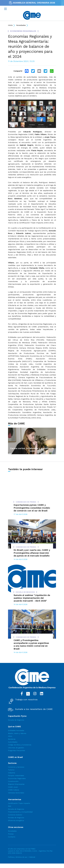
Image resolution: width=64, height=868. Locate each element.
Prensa (11, 834)
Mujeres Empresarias (16, 784)
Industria (12, 773)
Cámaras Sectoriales (16, 793)
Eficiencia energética (16, 820)
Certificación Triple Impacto (19, 803)
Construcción (13, 781)
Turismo (11, 770)
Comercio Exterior (15, 815)
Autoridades (13, 742)
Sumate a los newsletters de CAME (34, 709)
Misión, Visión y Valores (17, 733)
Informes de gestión (16, 748)
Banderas (12, 739)
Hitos (10, 736)
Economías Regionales (17, 778)
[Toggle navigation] (5, 9)
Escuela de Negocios (16, 720)
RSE (10, 806)
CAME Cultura (13, 790)
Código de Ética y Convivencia (20, 745)
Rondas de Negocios (16, 818)
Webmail (32, 857)
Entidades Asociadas (16, 730)
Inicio (10, 25)
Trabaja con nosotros (26, 700)
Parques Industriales (16, 776)
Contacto (12, 837)
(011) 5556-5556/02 (15, 853)
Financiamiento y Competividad (20, 812)
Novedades (21, 25)
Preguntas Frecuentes (17, 750)
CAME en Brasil (15, 757)
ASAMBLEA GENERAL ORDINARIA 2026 (32, 3)
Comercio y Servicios (16, 767)
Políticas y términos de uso (18, 857)
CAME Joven (13, 787)
